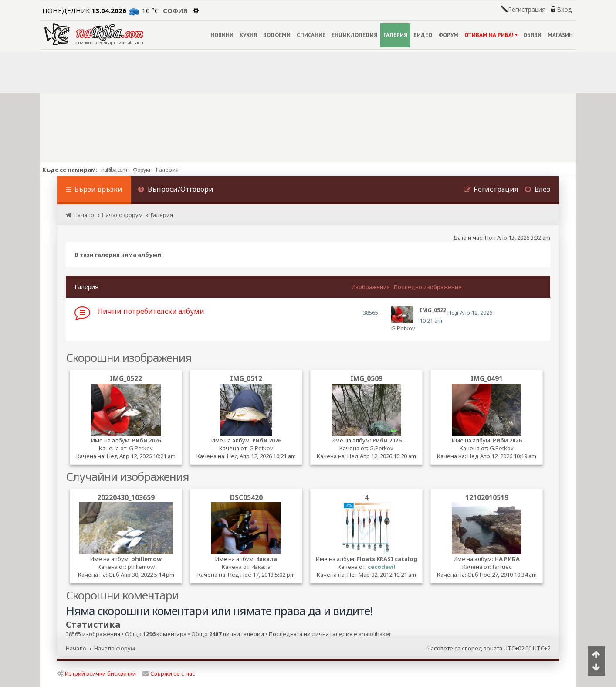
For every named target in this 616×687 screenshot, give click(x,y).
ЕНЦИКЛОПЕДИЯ (354, 35)
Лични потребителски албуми (151, 311)
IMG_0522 (126, 378)
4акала (267, 559)
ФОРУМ (448, 35)
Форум (141, 170)
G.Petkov (403, 328)
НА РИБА (507, 559)
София (175, 10)
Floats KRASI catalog (387, 559)
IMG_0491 (487, 378)
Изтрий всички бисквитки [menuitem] (96, 673)
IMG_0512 (246, 378)
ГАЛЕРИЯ (395, 35)
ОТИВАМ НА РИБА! (491, 35)
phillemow (146, 559)
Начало (76, 648)
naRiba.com (114, 170)
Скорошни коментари (122, 595)
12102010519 (487, 497)
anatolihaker (375, 634)
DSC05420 (246, 497)
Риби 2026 (146, 440)
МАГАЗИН (560, 35)
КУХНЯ (248, 35)
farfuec (502, 567)
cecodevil (381, 567)
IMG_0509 (366, 378)
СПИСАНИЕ (311, 35)
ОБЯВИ (532, 35)
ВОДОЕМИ (277, 35)
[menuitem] (176, 190)
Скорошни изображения (129, 357)
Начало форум (115, 648)
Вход (564, 10)
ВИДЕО (423, 35)
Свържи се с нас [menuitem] (169, 673)
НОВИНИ (222, 35)
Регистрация (527, 10)
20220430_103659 (126, 497)
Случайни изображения (127, 476)
